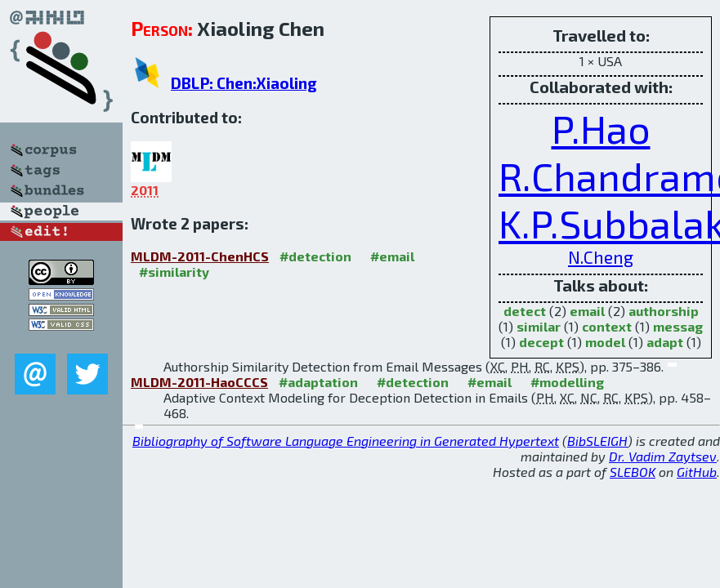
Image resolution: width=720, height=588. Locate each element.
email (587, 311)
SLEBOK (633, 472)
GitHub (697, 472)
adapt (665, 342)
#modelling (567, 382)
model (605, 342)
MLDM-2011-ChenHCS (200, 256)
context (607, 326)
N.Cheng (601, 257)
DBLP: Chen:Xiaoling (244, 83)
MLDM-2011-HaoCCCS (199, 382)
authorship (664, 311)
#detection (315, 256)
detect (525, 311)
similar (539, 326)
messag (678, 326)
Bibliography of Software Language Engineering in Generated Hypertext (346, 441)
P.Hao (601, 128)
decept (541, 342)
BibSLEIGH (597, 441)
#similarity (174, 272)
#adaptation (318, 382)
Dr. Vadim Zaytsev (663, 456)
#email (392, 256)
